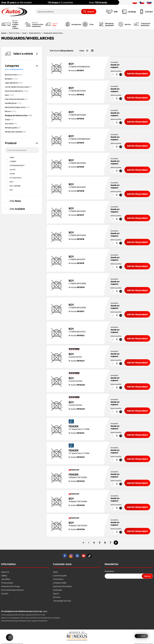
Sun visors (11, 124)
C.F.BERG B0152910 (87, 186)
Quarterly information (62, 586)
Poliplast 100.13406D (87, 500)
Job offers (6, 579)
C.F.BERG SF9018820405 (87, 137)
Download (57, 590)
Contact (5, 593)
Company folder (60, 583)
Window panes (13, 128)
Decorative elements (17, 91)
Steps (9, 119)
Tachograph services (62, 601)
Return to (14, 69)
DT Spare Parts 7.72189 (87, 452)
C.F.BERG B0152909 (87, 113)
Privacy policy (7, 583)
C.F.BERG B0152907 (87, 210)
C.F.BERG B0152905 (87, 234)
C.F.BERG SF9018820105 (87, 65)
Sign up (147, 576)
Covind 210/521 (87, 355)
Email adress (109, 571)
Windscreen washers (16, 132)
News (55, 572)
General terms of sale (10, 586)
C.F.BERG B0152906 (87, 306)
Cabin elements (14, 83)
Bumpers (11, 79)
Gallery (4, 576)
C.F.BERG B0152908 (87, 282)
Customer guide (60, 576)
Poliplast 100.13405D (87, 524)
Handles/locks (13, 103)
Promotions (58, 579)
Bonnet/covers (14, 75)
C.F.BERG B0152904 (87, 161)
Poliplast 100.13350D (87, 476)
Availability (114, 62)
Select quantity (116, 71)
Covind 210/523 (87, 403)
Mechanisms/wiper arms (17, 107)
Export (56, 593)
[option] (77, 636)
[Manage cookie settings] (10, 637)
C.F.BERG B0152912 (87, 330)
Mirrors (10, 111)
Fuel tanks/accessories (16, 99)
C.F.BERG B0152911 (87, 258)
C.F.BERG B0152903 (87, 89)
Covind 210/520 (87, 379)
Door (10, 95)
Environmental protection (12, 590)
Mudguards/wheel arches (19, 115)
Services (57, 597)
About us (5, 572)
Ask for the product (137, 73)
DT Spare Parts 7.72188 (87, 428)
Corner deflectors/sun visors (18, 87)
